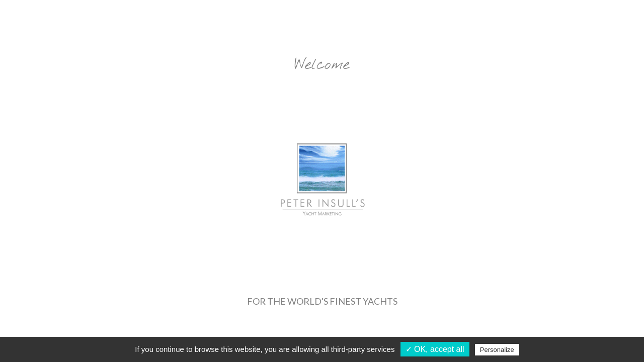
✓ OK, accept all (435, 349)
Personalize (497, 350)
